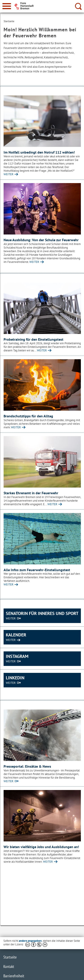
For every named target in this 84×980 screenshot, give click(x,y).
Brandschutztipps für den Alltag (28, 416)
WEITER (9, 174)
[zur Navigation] (7, 6)
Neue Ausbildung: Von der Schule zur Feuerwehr (41, 240)
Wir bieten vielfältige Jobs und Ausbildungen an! (41, 847)
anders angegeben (30, 941)
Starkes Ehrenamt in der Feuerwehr (31, 493)
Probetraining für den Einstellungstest (33, 339)
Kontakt (9, 966)
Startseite (10, 957)
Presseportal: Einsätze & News (27, 766)
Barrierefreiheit (14, 976)
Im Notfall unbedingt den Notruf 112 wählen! (39, 152)
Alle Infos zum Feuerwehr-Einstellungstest (37, 570)
